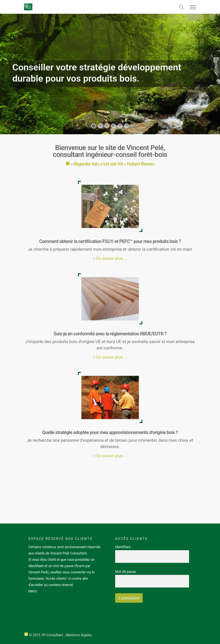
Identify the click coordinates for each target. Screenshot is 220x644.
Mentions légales (79, 635)
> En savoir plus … (110, 258)
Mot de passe (125, 572)
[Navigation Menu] (193, 7)
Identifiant (123, 547)
